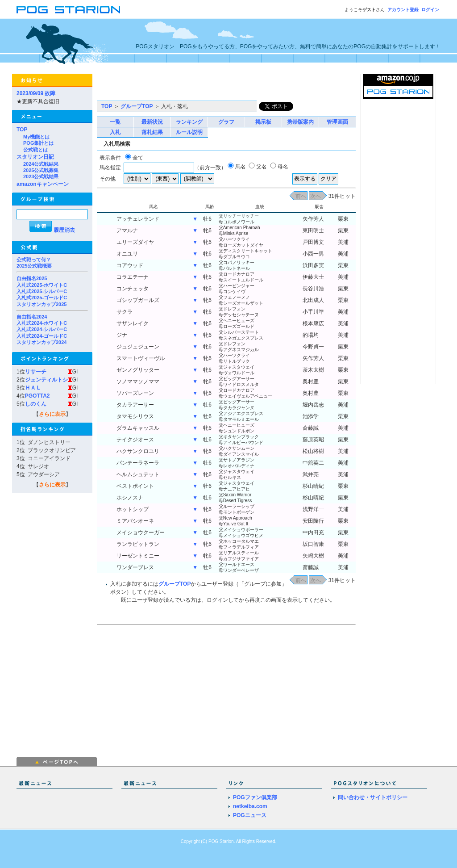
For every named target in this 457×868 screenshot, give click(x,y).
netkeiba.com (250, 806)
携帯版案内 (300, 122)
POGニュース (250, 815)
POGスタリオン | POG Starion (68, 10)
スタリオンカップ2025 (42, 304)
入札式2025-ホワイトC (42, 285)
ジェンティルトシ (46, 380)
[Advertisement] (201, 87)
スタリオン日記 (35, 157)
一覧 (115, 122)
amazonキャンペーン (43, 184)
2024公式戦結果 (41, 164)
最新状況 (152, 122)
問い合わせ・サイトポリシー (373, 797)
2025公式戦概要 (34, 266)
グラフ (226, 122)
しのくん (36, 404)
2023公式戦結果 (41, 176)
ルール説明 (189, 132)
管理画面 (337, 122)
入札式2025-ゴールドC (42, 298)
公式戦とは (35, 150)
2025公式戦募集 (41, 170)
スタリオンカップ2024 (42, 342)
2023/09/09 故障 (36, 93)
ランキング (189, 122)
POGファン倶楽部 (255, 797)
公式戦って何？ (34, 260)
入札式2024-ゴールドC (42, 336)
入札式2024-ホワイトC (42, 323)
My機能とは (36, 137)
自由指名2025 (32, 278)
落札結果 (152, 132)
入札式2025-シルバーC (42, 291)
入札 (115, 132)
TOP (22, 130)
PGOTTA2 (37, 396)
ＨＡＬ (33, 388)
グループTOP (137, 106)
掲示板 (263, 122)
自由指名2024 (32, 317)
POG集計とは (38, 143)
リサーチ (36, 372)
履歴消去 (64, 230)
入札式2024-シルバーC (42, 329)
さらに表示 (52, 414)
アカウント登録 (403, 10)
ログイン (430, 10)
